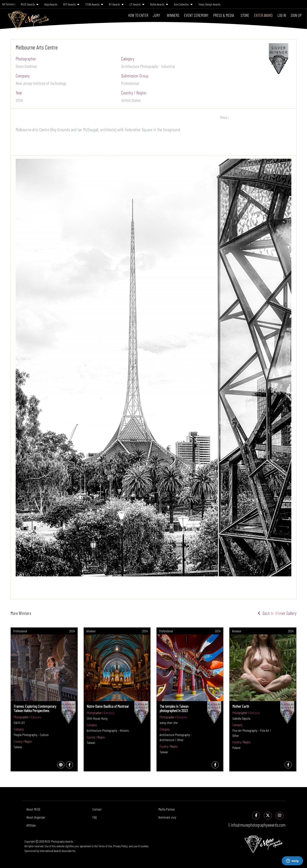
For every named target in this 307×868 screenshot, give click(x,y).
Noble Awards (159, 4)
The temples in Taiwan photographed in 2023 (174, 708)
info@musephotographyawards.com (257, 825)
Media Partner (167, 809)
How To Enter (138, 15)
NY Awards (116, 4)
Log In (282, 15)
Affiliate (31, 825)
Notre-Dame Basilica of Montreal (108, 706)
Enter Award (263, 15)
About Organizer (36, 817)
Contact (97, 809)
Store (245, 15)
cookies (144, 846)
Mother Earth (241, 706)
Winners (173, 15)
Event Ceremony (196, 15)
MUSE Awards (30, 4)
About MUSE (33, 809)
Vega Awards (51, 4)
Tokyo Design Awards (209, 4)
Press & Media (224, 15)
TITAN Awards (94, 4)
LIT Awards (137, 4)
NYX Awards (71, 4)
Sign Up (296, 15)
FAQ (95, 817)
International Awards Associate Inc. (58, 851)
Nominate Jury (167, 817)
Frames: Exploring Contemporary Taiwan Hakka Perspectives (35, 708)
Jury (157, 15)
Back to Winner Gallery (277, 613)
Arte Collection (183, 4)
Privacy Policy (120, 846)
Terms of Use (105, 846)
